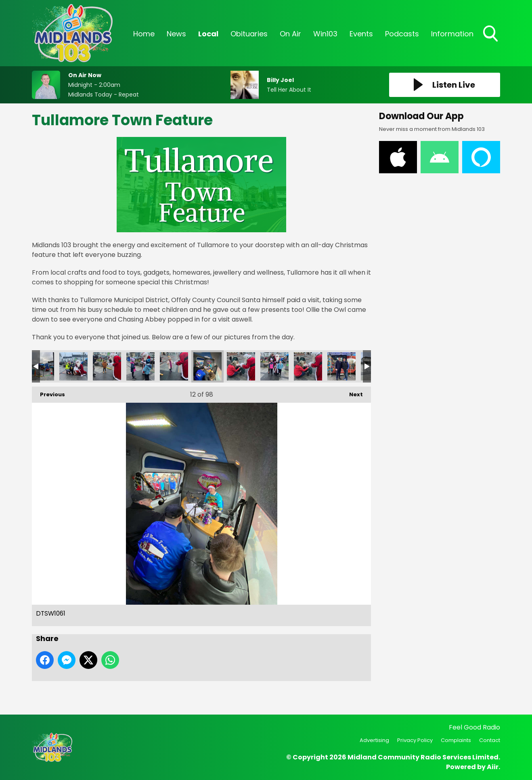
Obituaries (249, 34)
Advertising (374, 740)
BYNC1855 (40, 366)
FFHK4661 (241, 366)
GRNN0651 (308, 366)
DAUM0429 (140, 366)
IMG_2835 (341, 366)
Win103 (325, 34)
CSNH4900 (107, 366)
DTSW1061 (207, 366)
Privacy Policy (415, 740)
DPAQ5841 (174, 366)
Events (361, 34)
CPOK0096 (73, 366)
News (176, 34)
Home (144, 34)
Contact (490, 740)
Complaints (456, 740)
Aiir (493, 767)
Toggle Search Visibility (491, 34)
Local (208, 34)
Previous (48, 392)
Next (352, 392)
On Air (290, 34)
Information (452, 34)
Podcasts (402, 34)
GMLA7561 (274, 366)
